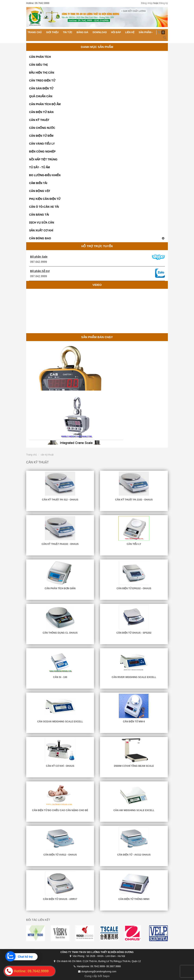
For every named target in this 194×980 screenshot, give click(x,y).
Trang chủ (35, 32)
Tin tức (68, 32)
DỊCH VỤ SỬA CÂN (42, 223)
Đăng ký (164, 3)
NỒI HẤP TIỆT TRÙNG (43, 159)
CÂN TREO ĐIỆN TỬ (42, 80)
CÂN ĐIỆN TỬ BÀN (41, 112)
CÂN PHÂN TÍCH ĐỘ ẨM (45, 104)
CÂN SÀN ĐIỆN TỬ (41, 88)
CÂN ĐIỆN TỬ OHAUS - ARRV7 (60, 899)
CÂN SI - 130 (60, 677)
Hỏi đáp (116, 32)
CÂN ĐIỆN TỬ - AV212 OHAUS (134, 855)
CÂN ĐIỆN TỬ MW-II (134, 722)
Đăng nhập (147, 3)
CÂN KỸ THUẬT (39, 120)
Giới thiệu (52, 32)
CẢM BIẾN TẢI (38, 183)
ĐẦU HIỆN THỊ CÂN (42, 73)
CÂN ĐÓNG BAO (97, 238)
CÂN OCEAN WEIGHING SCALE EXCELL (60, 722)
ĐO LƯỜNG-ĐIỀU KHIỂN (45, 175)
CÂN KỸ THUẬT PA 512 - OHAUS (60, 500)
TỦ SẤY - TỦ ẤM (39, 167)
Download (100, 32)
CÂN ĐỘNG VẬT (40, 191)
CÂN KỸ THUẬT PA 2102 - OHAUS (134, 500)
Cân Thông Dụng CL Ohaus (60, 633)
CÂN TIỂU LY (134, 544)
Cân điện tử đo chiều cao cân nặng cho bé (60, 810)
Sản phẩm (145, 32)
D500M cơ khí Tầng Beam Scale (134, 766)
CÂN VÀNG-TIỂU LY (42, 144)
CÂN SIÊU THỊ (38, 65)
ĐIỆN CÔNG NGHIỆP (42, 151)
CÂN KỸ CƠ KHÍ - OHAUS (60, 766)
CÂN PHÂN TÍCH (40, 57)
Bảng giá (82, 32)
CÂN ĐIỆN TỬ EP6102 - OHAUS (134, 588)
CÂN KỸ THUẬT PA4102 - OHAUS (60, 544)
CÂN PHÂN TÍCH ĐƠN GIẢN (60, 588)
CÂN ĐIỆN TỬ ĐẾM (41, 136)
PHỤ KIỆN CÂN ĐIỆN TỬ (45, 199)
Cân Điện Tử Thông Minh (134, 899)
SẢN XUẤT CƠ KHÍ (41, 230)
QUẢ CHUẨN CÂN (41, 96)
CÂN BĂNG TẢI (39, 215)
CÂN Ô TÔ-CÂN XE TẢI (44, 207)
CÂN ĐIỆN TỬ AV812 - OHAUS (60, 855)
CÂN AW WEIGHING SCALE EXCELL (134, 810)
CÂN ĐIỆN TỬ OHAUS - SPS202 (134, 633)
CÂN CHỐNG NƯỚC (42, 128)
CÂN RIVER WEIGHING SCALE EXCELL (134, 677)
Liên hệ (130, 32)
